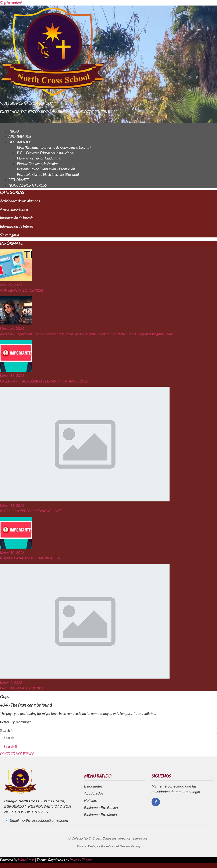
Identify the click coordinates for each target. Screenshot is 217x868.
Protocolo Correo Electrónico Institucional (48, 174)
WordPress (26, 860)
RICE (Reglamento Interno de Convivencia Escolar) (54, 147)
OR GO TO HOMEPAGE (17, 754)
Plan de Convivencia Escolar (38, 164)
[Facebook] (156, 802)
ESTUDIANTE (19, 180)
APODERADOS (20, 136)
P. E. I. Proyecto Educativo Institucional (46, 153)
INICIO (14, 131)
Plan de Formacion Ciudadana (39, 158)
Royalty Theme (81, 860)
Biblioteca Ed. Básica (101, 808)
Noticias (90, 801)
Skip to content (11, 3)
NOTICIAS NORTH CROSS (28, 185)
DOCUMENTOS (20, 142)
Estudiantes (94, 786)
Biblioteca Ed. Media (101, 815)
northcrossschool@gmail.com (44, 821)
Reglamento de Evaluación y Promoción (46, 169)
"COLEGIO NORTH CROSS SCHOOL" (27, 103)
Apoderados (94, 794)
